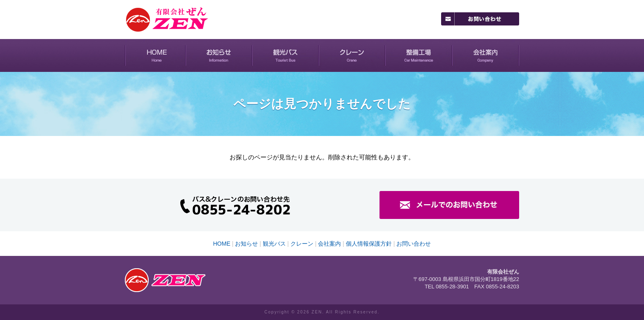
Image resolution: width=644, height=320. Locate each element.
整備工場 (419, 55)
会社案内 (486, 55)
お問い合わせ (414, 244)
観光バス (285, 55)
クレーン (352, 55)
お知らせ (219, 55)
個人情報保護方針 (369, 244)
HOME (155, 55)
